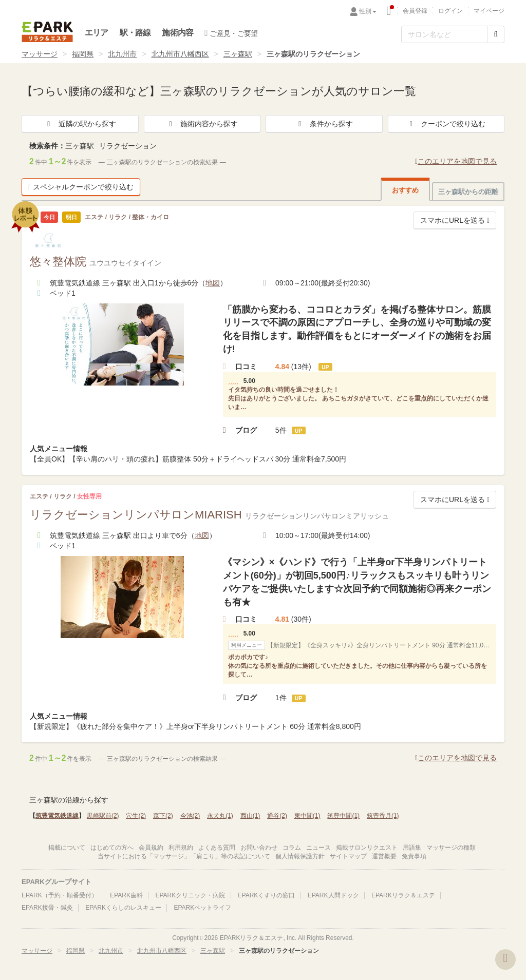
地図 (213, 283)
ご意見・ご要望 (231, 33)
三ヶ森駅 (238, 54)
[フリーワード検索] (444, 34)
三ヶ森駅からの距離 (468, 192)
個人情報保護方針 (300, 856)
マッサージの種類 (451, 848)
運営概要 (384, 856)
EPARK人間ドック (333, 895)
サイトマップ (348, 856)
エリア (97, 33)
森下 (163, 816)
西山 (250, 816)
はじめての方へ (112, 848)
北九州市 (122, 54)
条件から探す (324, 124)
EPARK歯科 (126, 895)
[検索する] (496, 34)
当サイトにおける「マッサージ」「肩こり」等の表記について (184, 856)
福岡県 (83, 54)
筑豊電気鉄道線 (57, 816)
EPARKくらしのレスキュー (123, 908)
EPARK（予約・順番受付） (60, 895)
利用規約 (181, 848)
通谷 (277, 816)
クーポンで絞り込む (446, 124)
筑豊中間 (343, 816)
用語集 (412, 848)
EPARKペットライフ (202, 908)
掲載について (67, 848)
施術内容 (177, 33)
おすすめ (405, 190)
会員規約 (151, 848)
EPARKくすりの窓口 (267, 895)
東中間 (307, 816)
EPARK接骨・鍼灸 (47, 908)
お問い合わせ (259, 848)
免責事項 (414, 856)
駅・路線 (135, 33)
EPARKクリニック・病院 (190, 895)
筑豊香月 (383, 816)
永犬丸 (220, 816)
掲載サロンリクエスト (367, 848)
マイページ (489, 11)
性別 (368, 11)
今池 (190, 816)
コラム (292, 848)
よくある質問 (217, 848)
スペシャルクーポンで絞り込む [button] (81, 187)
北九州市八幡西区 (180, 54)
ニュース (318, 848)
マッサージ (40, 54)
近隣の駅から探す (80, 124)
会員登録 (415, 11)
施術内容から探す (202, 124)
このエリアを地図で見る (456, 161)
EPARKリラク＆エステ (47, 32)
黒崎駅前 (103, 816)
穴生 (136, 816)
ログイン (450, 11)
